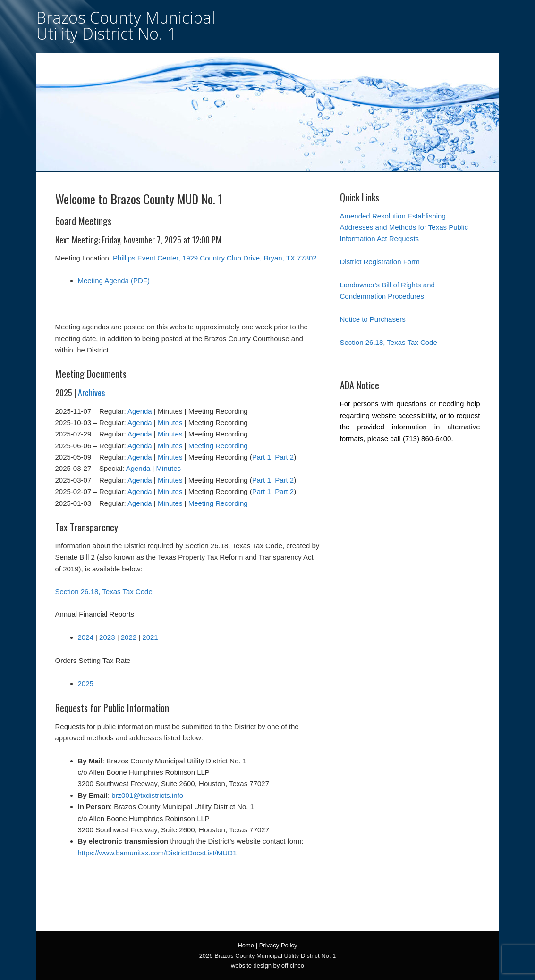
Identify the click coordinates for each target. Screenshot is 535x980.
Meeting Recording (218, 446)
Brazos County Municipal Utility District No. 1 (126, 25)
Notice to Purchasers (373, 319)
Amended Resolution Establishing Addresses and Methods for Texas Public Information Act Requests (404, 227)
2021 (150, 637)
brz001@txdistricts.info (147, 795)
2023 (107, 637)
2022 (129, 637)
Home (246, 945)
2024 (86, 637)
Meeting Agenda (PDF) (114, 281)
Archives (91, 393)
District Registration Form (380, 262)
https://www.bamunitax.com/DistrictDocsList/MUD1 (157, 853)
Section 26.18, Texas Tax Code (104, 591)
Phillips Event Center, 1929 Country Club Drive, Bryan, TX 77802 (215, 258)
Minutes (170, 423)
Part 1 (262, 457)
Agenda (140, 411)
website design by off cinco (267, 966)
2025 (86, 683)
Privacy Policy (278, 945)
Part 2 (284, 457)
